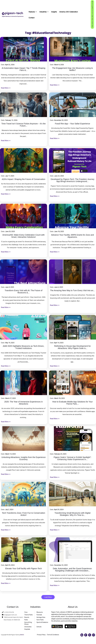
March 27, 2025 (11, 398)
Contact (32, 18)
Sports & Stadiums (42, 622)
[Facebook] (86, 635)
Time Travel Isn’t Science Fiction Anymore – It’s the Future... (23, 125)
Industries (44, 11)
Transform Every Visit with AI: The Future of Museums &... (24, 292)
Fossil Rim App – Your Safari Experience (72, 124)
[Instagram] (94, 635)
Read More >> (6, 88)
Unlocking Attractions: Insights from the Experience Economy (24, 459)
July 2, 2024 (10, 509)
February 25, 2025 (61, 454)
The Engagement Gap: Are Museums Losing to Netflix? (72, 69)
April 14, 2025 (59, 343)
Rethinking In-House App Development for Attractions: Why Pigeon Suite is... (73, 347)
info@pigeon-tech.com (11, 615)
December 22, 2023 (61, 565)
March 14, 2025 (11, 454)
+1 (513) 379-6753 (10, 612)
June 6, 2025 (59, 287)
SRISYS (22, 635)
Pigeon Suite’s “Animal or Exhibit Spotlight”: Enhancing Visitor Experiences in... (72, 459)
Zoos (26, 612)
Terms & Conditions (53, 635)
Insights (54, 12)
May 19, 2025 (10, 343)
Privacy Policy (41, 635)
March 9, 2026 (59, 65)
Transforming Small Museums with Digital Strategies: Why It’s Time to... (72, 514)
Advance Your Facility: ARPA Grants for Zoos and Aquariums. (72, 236)
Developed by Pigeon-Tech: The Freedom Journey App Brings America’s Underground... (72, 180)
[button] (92, 14)
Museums (40, 612)
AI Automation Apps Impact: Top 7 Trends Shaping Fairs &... (24, 69)
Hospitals (27, 629)
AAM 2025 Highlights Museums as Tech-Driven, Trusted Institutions (24, 347)
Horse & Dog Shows (28, 623)
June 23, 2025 (59, 176)
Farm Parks (40, 620)
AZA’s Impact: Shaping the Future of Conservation (24, 179)
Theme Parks (28, 615)
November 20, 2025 (61, 120)
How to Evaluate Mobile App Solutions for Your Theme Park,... (72, 403)
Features (33, 11)
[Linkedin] (82, 635)
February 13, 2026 (12, 120)
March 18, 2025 (60, 398)
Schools (39, 627)
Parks (26, 620)
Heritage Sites (41, 617)
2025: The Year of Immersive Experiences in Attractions (23, 403)
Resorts (27, 617)
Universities (28, 627)
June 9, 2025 (10, 287)
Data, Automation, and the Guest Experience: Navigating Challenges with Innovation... (72, 570)
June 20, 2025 (10, 231)
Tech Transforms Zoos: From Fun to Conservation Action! (24, 514)
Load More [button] (48, 597)
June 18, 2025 (59, 231)
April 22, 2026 (10, 65)
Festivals (39, 615)
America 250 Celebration (69, 12)
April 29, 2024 (59, 509)
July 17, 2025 (10, 176)
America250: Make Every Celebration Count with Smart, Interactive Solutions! (24, 236)
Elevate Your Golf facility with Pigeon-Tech (24, 569)
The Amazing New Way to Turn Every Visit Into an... (73, 291)
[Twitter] (90, 635)
